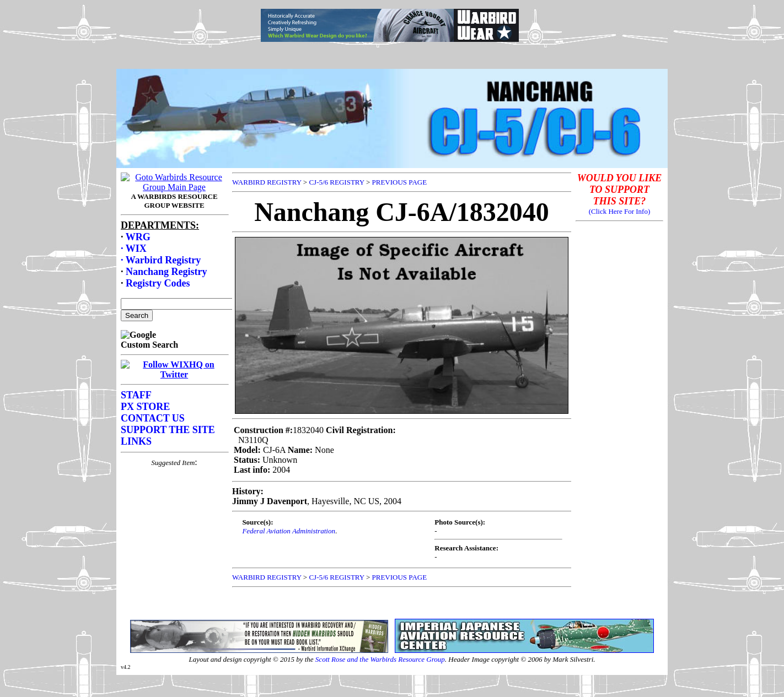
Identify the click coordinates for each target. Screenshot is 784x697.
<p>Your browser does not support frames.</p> (392, 46)
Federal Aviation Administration (289, 531)
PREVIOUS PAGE (400, 182)
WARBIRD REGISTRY (267, 182)
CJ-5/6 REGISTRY (336, 182)
